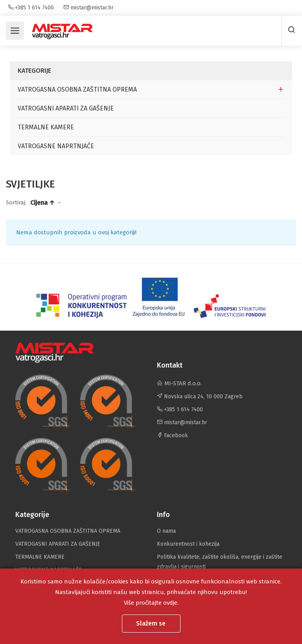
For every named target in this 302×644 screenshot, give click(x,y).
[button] (46, 203)
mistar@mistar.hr (88, 8)
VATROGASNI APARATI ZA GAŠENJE (66, 108)
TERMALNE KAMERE (46, 127)
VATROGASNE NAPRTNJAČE (56, 146)
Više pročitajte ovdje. (151, 603)
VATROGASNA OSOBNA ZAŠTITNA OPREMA (77, 89)
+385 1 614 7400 (31, 8)
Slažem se (152, 623)
